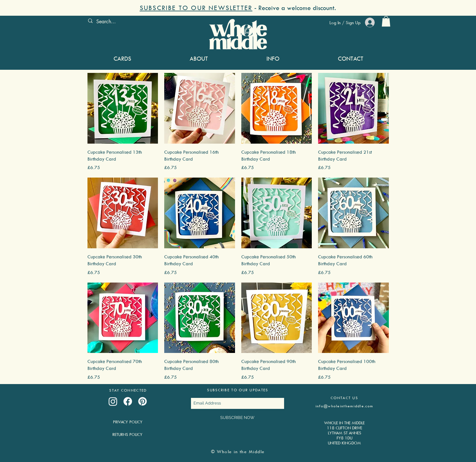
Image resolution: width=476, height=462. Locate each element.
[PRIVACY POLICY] (128, 422)
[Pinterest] (143, 401)
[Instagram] (113, 401)
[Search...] (132, 22)
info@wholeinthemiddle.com (344, 406)
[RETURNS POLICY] (128, 435)
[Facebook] (128, 401)
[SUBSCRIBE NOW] (238, 418)
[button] (238, 8)
